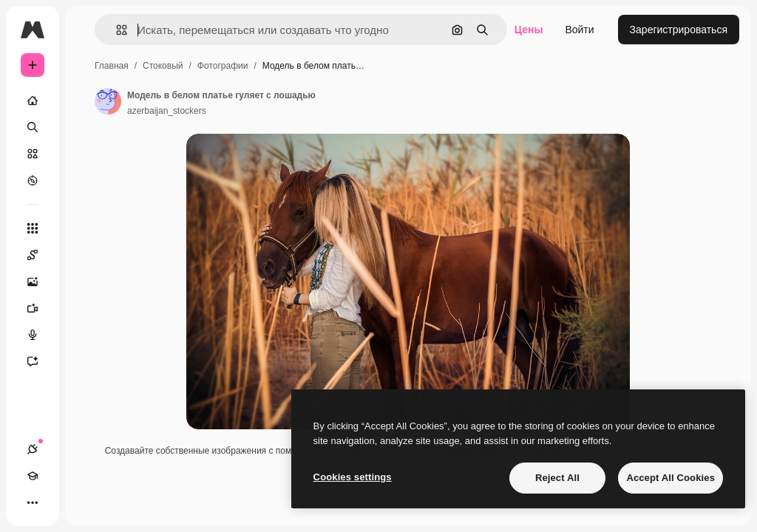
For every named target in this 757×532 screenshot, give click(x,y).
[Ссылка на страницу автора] (108, 101)
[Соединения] (33, 449)
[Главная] (33, 100)
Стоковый (163, 66)
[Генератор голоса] (40, 335)
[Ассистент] (40, 361)
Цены (529, 30)
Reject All (557, 478)
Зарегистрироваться (679, 30)
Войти (579, 30)
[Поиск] (33, 127)
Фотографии (223, 66)
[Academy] (33, 476)
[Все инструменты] (33, 228)
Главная (112, 66)
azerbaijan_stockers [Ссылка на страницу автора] (167, 111)
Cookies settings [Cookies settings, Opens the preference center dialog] (353, 477)
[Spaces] (40, 255)
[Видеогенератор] (40, 308)
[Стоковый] (33, 154)
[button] (116, 30)
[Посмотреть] (33, 180)
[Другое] (33, 502)
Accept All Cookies (671, 478)
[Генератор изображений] (40, 282)
